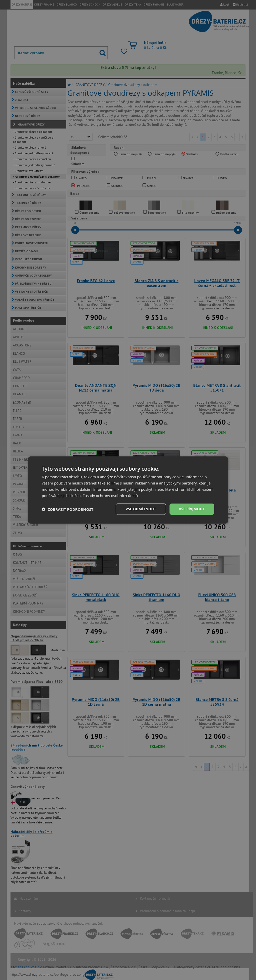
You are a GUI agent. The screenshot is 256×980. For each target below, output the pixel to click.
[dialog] (128, 490)
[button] (68, 509)
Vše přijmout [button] (192, 509)
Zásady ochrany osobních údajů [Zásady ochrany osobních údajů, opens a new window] (110, 496)
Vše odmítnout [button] (141, 509)
